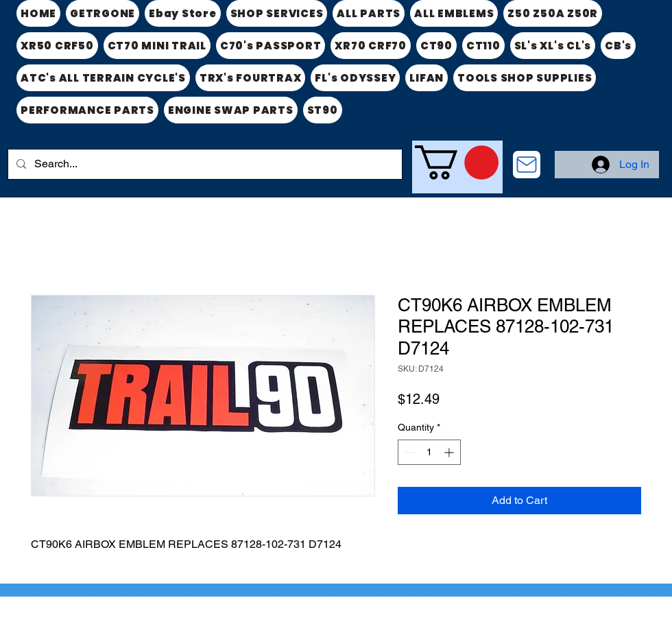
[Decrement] (408, 452)
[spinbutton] (429, 452)
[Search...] (204, 164)
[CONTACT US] (527, 165)
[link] (457, 163)
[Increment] (450, 452)
